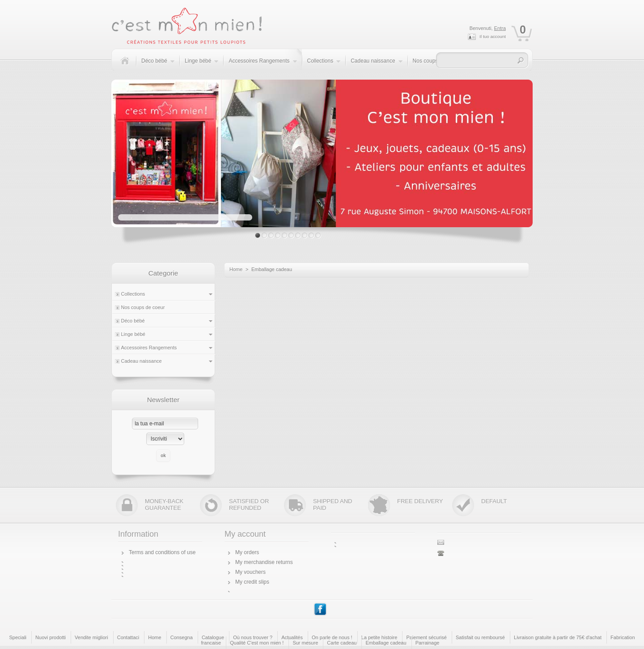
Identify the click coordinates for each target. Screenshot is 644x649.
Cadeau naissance (377, 66)
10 (318, 235)
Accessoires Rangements (263, 66)
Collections (324, 66)
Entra (500, 28)
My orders (247, 552)
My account (245, 534)
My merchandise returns (264, 562)
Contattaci (128, 637)
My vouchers (250, 572)
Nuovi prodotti (51, 637)
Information (138, 534)
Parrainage (428, 643)
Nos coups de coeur (143, 307)
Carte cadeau (342, 643)
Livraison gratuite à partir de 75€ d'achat (558, 637)
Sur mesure (305, 643)
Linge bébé (202, 66)
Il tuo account (493, 36)
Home (236, 269)
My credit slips (252, 582)
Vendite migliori (91, 637)
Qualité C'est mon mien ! (257, 643)
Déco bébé (158, 66)
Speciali (18, 637)
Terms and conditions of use (162, 552)
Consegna (182, 637)
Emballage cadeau (386, 643)
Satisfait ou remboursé (480, 637)
